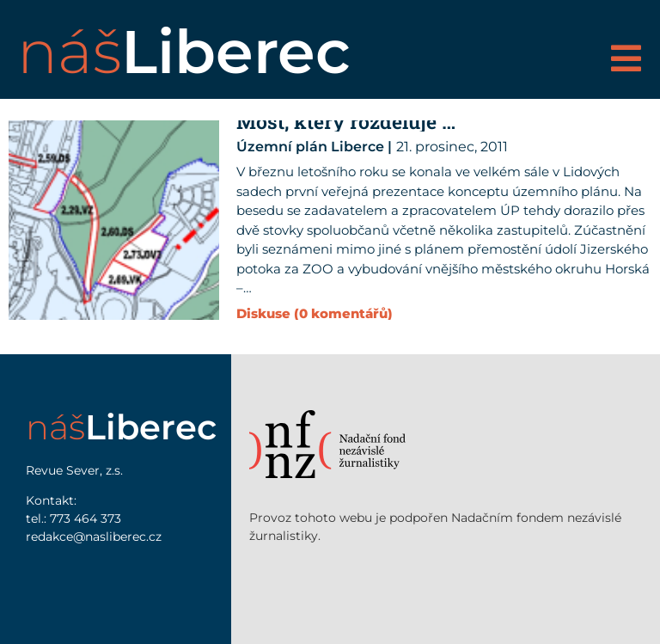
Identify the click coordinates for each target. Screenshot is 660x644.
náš (184, 52)
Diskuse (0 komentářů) (315, 313)
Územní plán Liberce (310, 147)
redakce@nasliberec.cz (94, 537)
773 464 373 (86, 518)
